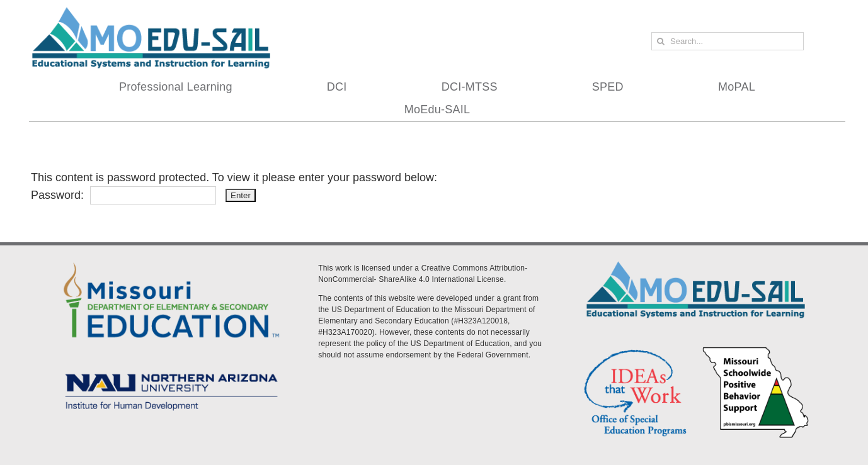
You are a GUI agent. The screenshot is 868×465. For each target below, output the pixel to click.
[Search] (660, 41)
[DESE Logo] (171, 261)
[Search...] (728, 41)
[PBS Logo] (756, 349)
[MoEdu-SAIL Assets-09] (171, 370)
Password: (123, 195)
